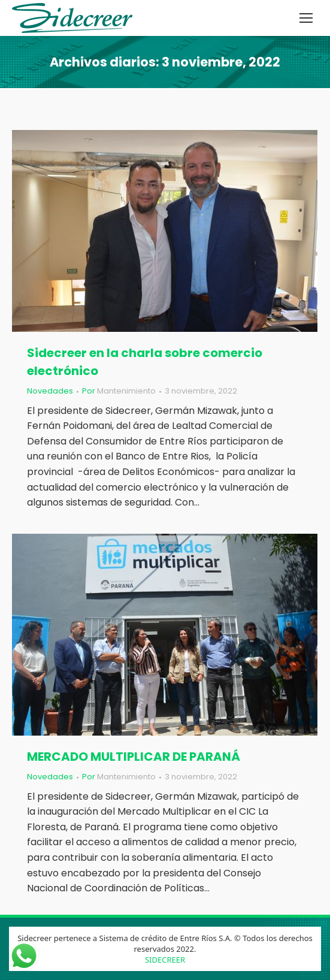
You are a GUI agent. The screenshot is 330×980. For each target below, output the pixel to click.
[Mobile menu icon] (306, 18)
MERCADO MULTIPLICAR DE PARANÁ (134, 757)
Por (119, 391)
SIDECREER (165, 960)
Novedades (50, 391)
